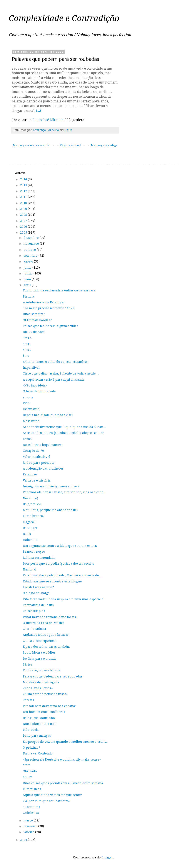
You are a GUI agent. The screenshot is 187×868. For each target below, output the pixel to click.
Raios (27, 534)
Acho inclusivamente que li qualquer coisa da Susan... (64, 427)
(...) (38, 111)
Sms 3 (27, 344)
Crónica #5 (31, 813)
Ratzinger (30, 528)
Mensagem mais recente (31, 145)
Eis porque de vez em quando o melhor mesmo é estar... (65, 742)
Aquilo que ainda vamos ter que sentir (52, 795)
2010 (24, 203)
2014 (24, 179)
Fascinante (31, 409)
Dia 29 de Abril (34, 332)
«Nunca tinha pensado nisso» (45, 694)
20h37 (27, 777)
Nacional (30, 569)
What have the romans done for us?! (51, 617)
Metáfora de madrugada (41, 682)
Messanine (31, 421)
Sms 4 (27, 338)
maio (28, 279)
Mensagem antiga (104, 145)
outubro (30, 250)
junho (28, 273)
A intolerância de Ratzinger (44, 302)
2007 (24, 221)
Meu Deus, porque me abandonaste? (51, 510)
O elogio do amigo (36, 593)
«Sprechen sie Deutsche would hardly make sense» (62, 759)
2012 (24, 191)
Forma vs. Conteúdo (38, 753)
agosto (29, 261)
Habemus (30, 540)
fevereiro (31, 826)
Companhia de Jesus (38, 605)
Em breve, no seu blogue (42, 670)
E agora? (29, 522)
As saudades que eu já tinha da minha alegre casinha (64, 433)
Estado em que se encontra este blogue (52, 581)
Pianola (29, 296)
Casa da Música (34, 629)
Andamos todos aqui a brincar (46, 635)
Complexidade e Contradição (64, 18)
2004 (24, 840)
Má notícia (31, 730)
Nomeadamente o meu (40, 724)
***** (27, 765)
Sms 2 (27, 350)
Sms (26, 356)
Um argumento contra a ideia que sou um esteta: (60, 546)
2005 (24, 232)
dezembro (32, 238)
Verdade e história (37, 480)
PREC (27, 403)
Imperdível (31, 368)
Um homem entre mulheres (44, 712)
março (29, 820)
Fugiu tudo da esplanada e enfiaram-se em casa (59, 290)
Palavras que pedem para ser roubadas (53, 676)
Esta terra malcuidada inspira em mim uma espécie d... (65, 599)
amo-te (28, 397)
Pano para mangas (37, 736)
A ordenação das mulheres (43, 468)
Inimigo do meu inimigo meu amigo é (51, 486)
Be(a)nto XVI (32, 504)
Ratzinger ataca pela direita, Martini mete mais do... (62, 575)
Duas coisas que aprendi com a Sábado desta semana (63, 783)
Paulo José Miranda (48, 120)
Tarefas (28, 700)
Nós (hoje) (30, 498)
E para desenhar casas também (46, 647)
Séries (28, 664)
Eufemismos (32, 789)
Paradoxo (30, 474)
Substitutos (31, 807)
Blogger (107, 857)
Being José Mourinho (39, 718)
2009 (24, 209)
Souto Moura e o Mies (39, 652)
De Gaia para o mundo (40, 659)
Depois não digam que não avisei (48, 415)
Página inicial (70, 145)
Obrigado (30, 771)
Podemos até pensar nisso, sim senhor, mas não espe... (64, 492)
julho (28, 268)
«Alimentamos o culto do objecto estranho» (55, 362)
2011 (24, 197)
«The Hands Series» (38, 688)
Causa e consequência (40, 641)
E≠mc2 (28, 439)
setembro (31, 256)
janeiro (29, 832)
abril (28, 285)
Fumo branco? (34, 516)
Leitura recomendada (39, 558)
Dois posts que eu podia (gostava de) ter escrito (58, 564)
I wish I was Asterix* (38, 587)
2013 (24, 185)
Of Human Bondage (38, 320)
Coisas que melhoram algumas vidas (51, 326)
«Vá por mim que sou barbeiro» (47, 801)
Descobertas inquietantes (42, 445)
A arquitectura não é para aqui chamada (54, 380)
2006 (24, 227)
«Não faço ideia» (35, 385)
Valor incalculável (37, 457)
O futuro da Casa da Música (44, 623)
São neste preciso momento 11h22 (48, 308)
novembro (32, 244)
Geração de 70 (33, 451)
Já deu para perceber (39, 463)
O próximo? (31, 748)
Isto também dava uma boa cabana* (50, 706)
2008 (24, 215)
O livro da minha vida (39, 391)
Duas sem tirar (34, 314)
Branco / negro (34, 552)
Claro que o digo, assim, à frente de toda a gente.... (61, 373)
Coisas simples (34, 611)
